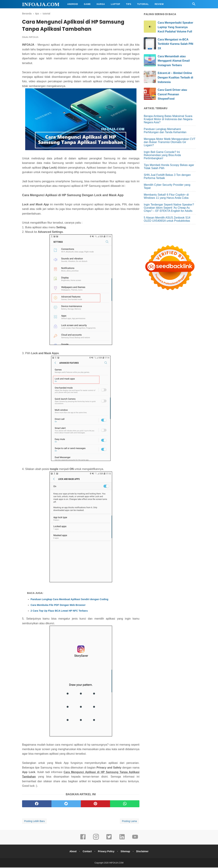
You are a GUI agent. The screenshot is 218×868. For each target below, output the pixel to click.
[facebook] (37, 804)
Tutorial (143, 4)
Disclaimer (143, 852)
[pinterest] (96, 804)
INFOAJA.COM (41, 4)
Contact (87, 852)
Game (87, 4)
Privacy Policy (106, 852)
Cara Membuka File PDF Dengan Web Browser (58, 606)
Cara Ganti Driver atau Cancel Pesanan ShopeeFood (172, 94)
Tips (129, 4)
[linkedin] (122, 840)
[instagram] (96, 840)
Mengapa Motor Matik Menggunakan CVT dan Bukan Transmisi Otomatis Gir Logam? (170, 142)
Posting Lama (129, 822)
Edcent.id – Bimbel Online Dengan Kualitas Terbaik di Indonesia (175, 77)
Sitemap (126, 852)
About (72, 852)
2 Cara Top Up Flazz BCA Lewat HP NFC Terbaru (59, 611)
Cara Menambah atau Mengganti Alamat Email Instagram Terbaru (174, 61)
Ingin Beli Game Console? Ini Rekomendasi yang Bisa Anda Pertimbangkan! (162, 155)
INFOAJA (34, 38)
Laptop (116, 4)
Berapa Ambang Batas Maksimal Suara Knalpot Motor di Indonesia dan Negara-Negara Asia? (168, 119)
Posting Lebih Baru (34, 822)
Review (159, 4)
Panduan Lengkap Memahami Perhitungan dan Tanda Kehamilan (165, 131)
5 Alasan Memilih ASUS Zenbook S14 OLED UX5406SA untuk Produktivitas (167, 219)
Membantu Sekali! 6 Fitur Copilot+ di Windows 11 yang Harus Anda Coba (166, 196)
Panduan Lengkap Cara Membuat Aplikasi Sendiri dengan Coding (69, 600)
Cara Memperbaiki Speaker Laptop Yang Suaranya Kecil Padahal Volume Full (175, 27)
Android (73, 4)
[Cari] (194, 5)
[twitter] (66, 804)
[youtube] (135, 840)
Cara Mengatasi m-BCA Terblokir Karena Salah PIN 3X (175, 44)
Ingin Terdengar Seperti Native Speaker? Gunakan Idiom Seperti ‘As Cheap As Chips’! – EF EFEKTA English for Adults (169, 208)
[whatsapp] (125, 804)
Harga (101, 4)
